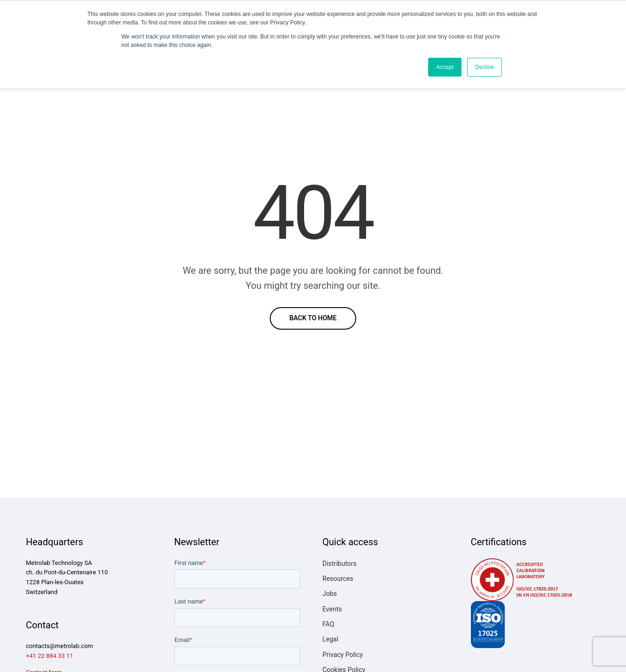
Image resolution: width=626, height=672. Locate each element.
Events (332, 609)
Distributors (340, 564)
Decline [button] (485, 67)
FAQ (328, 624)
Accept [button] (445, 67)
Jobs (330, 594)
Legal (330, 639)
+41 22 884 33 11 (50, 656)
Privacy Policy (343, 655)
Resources (338, 579)
